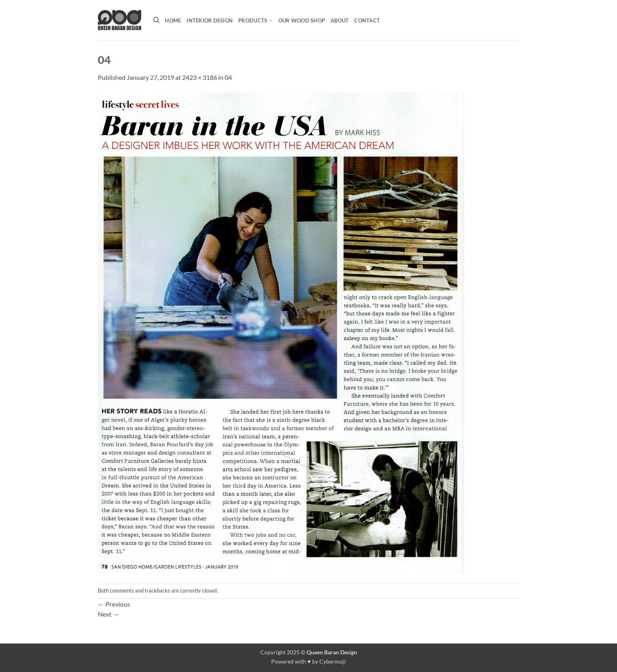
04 (228, 77)
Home (173, 20)
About (340, 20)
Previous (114, 604)
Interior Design (210, 20)
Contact (367, 20)
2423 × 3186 (200, 77)
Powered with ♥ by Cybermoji (308, 661)
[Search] (156, 20)
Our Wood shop (302, 20)
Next (109, 614)
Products (256, 20)
